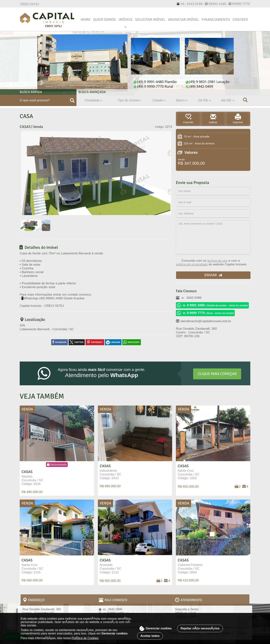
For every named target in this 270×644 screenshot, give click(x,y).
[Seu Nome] (213, 191)
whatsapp (134, 342)
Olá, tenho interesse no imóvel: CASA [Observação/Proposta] (213, 237)
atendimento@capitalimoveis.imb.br (203, 321)
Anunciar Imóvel (184, 20)
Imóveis (125, 20)
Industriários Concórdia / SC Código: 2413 (111, 472)
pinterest (97, 342)
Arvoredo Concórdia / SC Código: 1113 (111, 566)
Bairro (182, 100)
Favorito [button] (188, 119)
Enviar (213, 275)
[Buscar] (72, 100)
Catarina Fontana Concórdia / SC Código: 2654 (190, 566)
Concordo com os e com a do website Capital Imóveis (211, 262)
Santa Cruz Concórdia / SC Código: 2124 (32, 566)
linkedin (115, 342)
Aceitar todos (150, 636)
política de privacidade (192, 264)
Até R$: (228, 100)
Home (86, 20)
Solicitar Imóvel (150, 20)
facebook (61, 342)
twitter (79, 342)
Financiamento (216, 20)
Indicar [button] (213, 119)
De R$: (205, 100)
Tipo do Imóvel (129, 100)
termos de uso (217, 261)
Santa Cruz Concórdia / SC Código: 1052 (189, 472)
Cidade (159, 100)
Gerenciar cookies (156, 628)
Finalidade (93, 100)
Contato (240, 20)
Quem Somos (105, 20)
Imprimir (238, 119)
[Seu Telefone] (213, 213)
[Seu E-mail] (213, 202)
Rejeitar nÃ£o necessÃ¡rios (200, 628)
